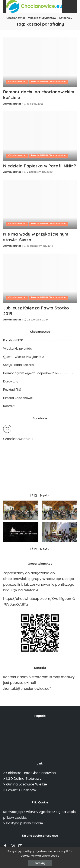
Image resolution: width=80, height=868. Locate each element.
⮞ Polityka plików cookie (23, 823)
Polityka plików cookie (45, 856)
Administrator (12, 104)
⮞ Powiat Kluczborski (20, 790)
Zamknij (40, 863)
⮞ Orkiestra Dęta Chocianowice (30, 773)
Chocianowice (17, 82)
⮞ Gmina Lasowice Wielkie (25, 784)
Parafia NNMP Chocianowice (48, 82)
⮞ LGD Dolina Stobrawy (22, 779)
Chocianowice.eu (18, 439)
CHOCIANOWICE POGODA (40, 738)
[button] (45, 495)
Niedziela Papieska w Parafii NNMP (40, 166)
